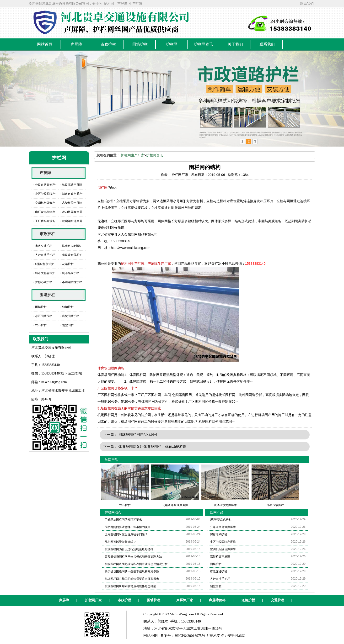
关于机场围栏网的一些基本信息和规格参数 (132, 571)
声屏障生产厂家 (159, 264)
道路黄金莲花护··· (73, 255)
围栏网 (102, 188)
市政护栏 (47, 234)
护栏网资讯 (155, 155)
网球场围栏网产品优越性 (138, 435)
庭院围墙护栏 (71, 316)
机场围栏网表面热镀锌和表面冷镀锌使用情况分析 (136, 564)
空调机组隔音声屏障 (223, 549)
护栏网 (109, 4)
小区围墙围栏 (44, 316)
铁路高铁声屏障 (72, 185)
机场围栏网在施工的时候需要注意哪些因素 (129, 408)
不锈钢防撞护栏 (72, 282)
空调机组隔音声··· (46, 203)
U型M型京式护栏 (221, 520)
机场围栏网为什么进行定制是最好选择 (129, 549)
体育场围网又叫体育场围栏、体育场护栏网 (153, 446)
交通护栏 (278, 600)
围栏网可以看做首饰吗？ (120, 542)
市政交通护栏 (44, 246)
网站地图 (150, 636)
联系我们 (307, 4)
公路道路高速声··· (46, 185)
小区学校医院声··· (46, 194)
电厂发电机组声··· (46, 212)
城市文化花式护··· (46, 273)
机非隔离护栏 (71, 273)
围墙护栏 (47, 295)
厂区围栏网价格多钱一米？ (118, 388)
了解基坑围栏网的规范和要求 (123, 520)
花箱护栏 (68, 264)
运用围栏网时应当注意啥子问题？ (126, 534)
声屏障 (122, 4)
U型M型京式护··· (46, 264)
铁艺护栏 (41, 325)
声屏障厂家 (185, 600)
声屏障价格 (217, 600)
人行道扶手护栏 (45, 255)
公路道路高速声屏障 (223, 527)
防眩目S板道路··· (73, 246)
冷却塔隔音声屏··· (73, 212)
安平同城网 (236, 636)
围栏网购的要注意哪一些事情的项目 (128, 527)
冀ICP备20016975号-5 (191, 636)
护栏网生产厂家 (133, 155)
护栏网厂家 (93, 600)
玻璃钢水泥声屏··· (73, 221)
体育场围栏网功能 (111, 368)
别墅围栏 (68, 325)
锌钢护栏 (68, 307)
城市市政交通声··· (73, 194)
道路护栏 (248, 600)
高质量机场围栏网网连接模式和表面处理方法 (133, 557)
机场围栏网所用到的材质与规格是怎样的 (130, 586)
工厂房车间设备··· (46, 221)
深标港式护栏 (44, 282)
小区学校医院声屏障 (223, 542)
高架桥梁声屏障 (72, 203)
